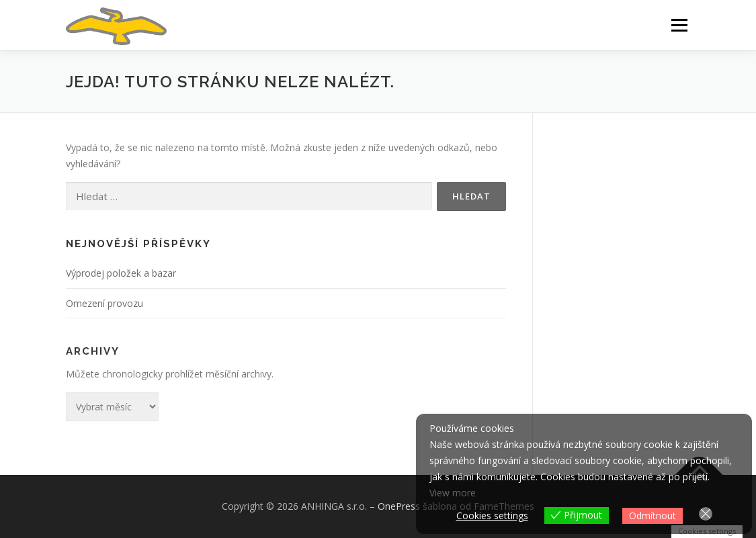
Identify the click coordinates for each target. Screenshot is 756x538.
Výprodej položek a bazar (121, 273)
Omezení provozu (104, 303)
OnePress (399, 506)
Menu (679, 25)
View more (453, 493)
